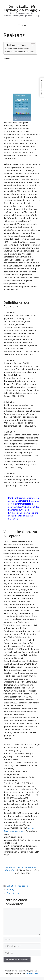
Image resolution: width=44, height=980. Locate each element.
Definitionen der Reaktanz (18, 49)
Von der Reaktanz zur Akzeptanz (20, 52)
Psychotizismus (14, 893)
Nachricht (10, 870)
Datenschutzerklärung (27, 867)
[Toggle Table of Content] (32, 45)
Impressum (10, 867)
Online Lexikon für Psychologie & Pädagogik (22, 8)
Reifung (10, 889)
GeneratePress (32, 973)
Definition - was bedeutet (18, 886)
